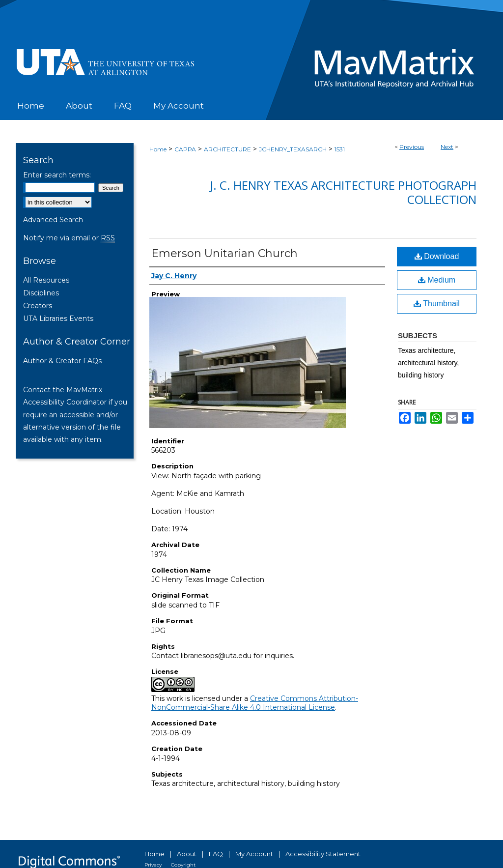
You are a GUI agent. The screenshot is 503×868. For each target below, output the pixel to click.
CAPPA (185, 149)
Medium (437, 280)
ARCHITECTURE (227, 149)
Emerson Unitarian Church (224, 253)
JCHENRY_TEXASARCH (293, 149)
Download (437, 256)
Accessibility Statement (323, 854)
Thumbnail (437, 304)
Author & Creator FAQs (62, 361)
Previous (412, 147)
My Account (254, 854)
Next (447, 147)
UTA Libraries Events (58, 318)
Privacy (153, 865)
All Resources (46, 280)
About (187, 854)
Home (158, 149)
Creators (38, 306)
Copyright (183, 865)
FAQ (216, 854)
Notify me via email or (69, 238)
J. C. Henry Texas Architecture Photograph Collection (343, 192)
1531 (340, 149)
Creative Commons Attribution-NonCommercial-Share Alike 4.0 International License (255, 703)
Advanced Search (53, 220)
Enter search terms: (57, 175)
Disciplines (41, 293)
